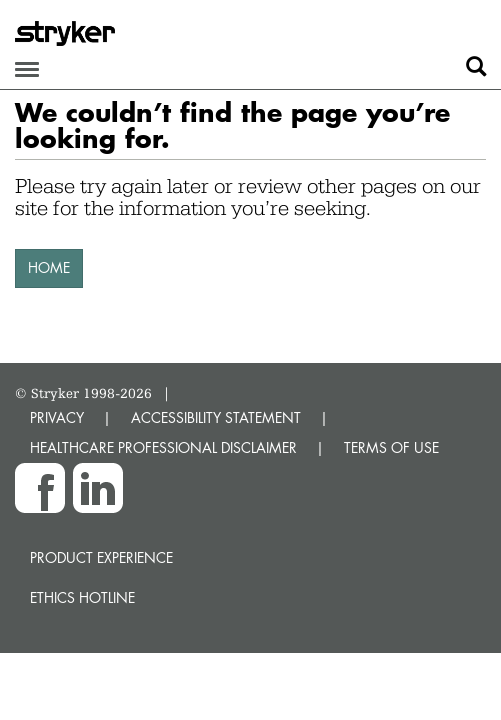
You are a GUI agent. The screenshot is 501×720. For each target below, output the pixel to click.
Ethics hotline (82, 597)
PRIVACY (57, 417)
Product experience (101, 557)
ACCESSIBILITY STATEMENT (216, 417)
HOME (49, 267)
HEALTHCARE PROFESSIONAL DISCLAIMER (163, 447)
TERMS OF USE (391, 447)
